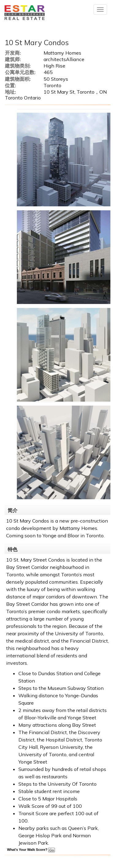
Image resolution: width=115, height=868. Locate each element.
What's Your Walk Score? (31, 850)
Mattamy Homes (78, 528)
